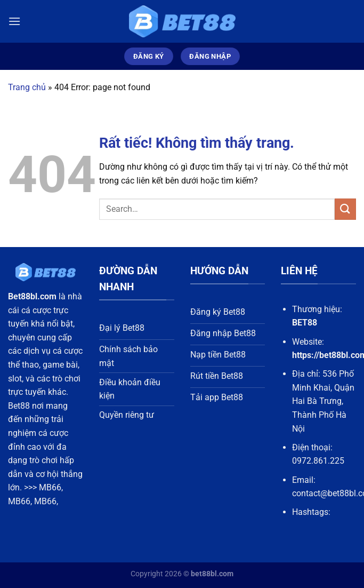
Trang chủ (27, 87)
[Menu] (14, 21)
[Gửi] (345, 209)
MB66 (50, 487)
